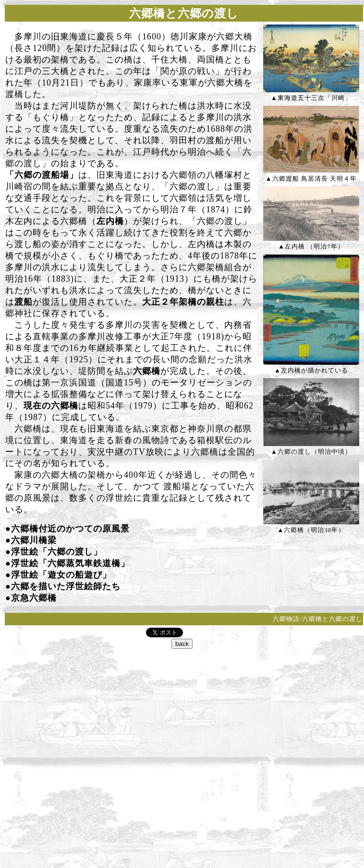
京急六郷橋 (34, 598)
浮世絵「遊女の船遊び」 (61, 575)
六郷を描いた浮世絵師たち (66, 586)
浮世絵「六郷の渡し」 (57, 552)
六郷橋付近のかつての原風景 (70, 529)
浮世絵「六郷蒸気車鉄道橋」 (70, 563)
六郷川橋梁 (34, 540)
